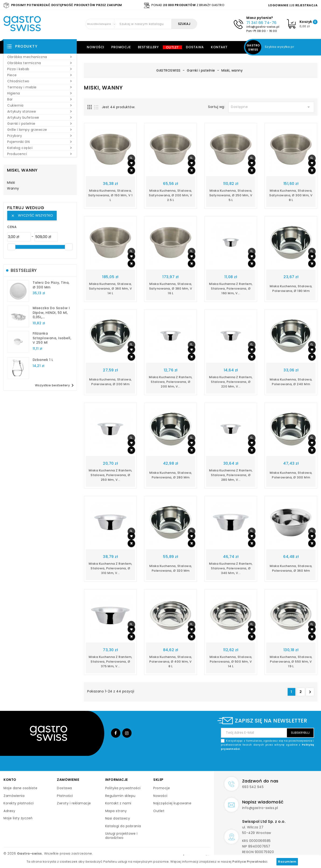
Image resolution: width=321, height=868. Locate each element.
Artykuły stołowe (40, 111)
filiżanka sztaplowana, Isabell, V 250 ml (52, 338)
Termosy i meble (40, 87)
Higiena (40, 93)
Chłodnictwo (40, 81)
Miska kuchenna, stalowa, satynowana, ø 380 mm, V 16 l (171, 289)
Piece (40, 75)
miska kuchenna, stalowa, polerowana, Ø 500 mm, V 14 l (231, 662)
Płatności (65, 796)
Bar (40, 99)
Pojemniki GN (40, 142)
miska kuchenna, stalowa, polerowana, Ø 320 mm (171, 568)
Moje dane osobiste (20, 788)
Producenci (40, 154)
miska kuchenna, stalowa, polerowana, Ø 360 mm (291, 568)
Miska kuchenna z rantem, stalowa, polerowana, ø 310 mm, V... (110, 568)
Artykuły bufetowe (40, 118)
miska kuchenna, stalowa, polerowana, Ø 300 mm (291, 475)
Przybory (40, 136)
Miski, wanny (22, 170)
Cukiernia (40, 105)
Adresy (9, 811)
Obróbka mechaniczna (40, 57)
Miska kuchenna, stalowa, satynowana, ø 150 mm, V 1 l (110, 195)
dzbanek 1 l (43, 360)
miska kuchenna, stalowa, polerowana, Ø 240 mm (291, 382)
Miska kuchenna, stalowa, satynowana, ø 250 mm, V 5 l (231, 195)
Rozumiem (287, 862)
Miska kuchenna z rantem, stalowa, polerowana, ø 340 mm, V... (231, 568)
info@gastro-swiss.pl (263, 27)
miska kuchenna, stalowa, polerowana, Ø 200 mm (110, 382)
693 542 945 (253, 787)
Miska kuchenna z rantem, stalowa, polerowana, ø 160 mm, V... (231, 289)
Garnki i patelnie (40, 124)
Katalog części (40, 148)
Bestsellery (148, 47)
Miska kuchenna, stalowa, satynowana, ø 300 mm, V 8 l (291, 195)
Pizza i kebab (40, 69)
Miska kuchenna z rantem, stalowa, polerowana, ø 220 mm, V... (231, 382)
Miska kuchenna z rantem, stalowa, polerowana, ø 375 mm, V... (110, 662)
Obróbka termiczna (40, 63)
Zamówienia (14, 796)
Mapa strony (116, 811)
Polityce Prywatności (250, 862)
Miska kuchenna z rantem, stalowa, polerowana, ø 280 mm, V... (231, 475)
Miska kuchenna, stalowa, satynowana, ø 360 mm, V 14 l (110, 289)
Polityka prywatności (123, 788)
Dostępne (271, 107)
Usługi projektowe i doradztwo (121, 836)
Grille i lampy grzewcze (40, 130)
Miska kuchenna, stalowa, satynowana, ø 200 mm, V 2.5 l (171, 195)
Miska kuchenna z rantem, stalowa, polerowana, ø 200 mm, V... (171, 382)
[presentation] (279, 762)
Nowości (96, 47)
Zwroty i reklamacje (74, 803)
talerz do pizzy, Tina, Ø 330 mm (51, 285)
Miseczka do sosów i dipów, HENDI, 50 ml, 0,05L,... (51, 313)
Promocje (121, 47)
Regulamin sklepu (120, 796)
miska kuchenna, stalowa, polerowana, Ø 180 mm (291, 289)
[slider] (11, 247)
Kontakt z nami (118, 803)
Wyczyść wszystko (32, 215)
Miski (11, 183)
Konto (10, 780)
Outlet (172, 47)
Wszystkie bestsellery (55, 385)
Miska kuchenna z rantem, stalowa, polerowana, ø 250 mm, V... (110, 475)
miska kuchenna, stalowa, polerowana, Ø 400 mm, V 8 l (171, 662)
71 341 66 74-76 (262, 23)
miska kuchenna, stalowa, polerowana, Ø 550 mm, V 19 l (291, 662)
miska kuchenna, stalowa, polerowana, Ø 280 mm (171, 475)
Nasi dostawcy (118, 818)
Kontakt (219, 47)
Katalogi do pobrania (123, 826)
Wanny (13, 189)
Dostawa (195, 47)
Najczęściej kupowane (172, 803)
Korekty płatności (19, 803)
